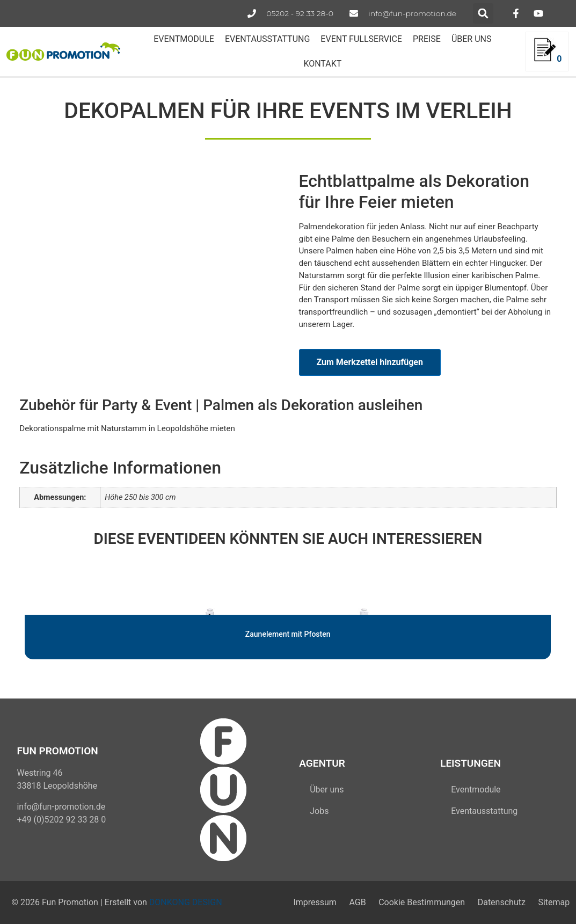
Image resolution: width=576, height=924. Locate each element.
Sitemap (554, 902)
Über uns (327, 790)
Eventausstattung (484, 811)
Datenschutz (501, 902)
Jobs (319, 811)
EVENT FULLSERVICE (361, 39)
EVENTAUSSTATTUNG (267, 39)
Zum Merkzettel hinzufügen (370, 362)
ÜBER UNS (472, 39)
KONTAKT (322, 64)
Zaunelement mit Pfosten (288, 634)
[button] (483, 13)
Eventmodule (476, 790)
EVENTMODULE (184, 39)
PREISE (427, 39)
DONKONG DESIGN (186, 902)
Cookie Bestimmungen (421, 902)
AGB (357, 902)
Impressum (314, 902)
